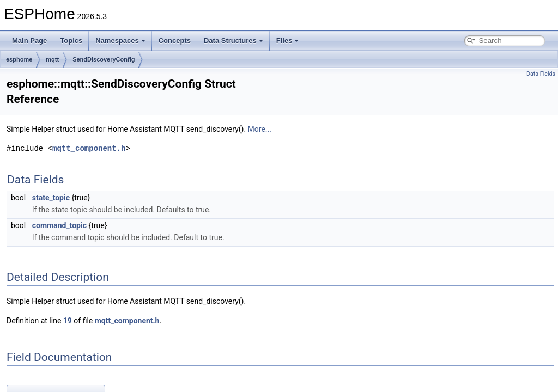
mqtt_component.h (89, 148)
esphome (19, 59)
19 (68, 321)
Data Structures (233, 41)
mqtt (52, 59)
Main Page (29, 41)
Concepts (175, 41)
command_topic (59, 225)
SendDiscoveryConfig (104, 59)
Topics (71, 41)
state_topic (51, 198)
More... (260, 129)
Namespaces (120, 41)
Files (288, 41)
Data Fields (541, 74)
